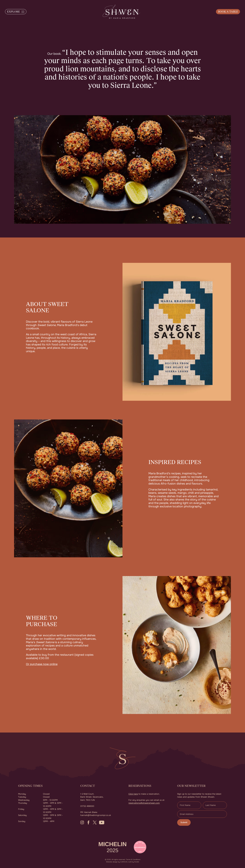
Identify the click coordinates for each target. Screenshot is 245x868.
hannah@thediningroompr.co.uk (96, 815)
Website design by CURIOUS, (117, 862)
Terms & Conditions (133, 859)
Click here (133, 794)
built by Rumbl (134, 862)
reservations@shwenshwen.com (144, 803)
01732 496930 (87, 806)
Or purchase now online (42, 664)
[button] (16, 12)
